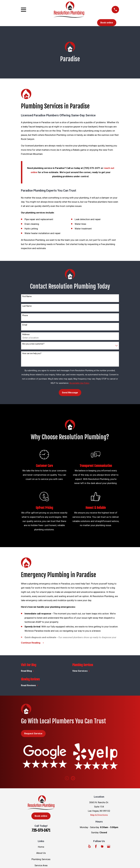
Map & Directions (99, 815)
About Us (41, 853)
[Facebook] (96, 847)
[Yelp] (89, 847)
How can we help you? (32, 353)
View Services (81, 671)
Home (41, 847)
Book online (107, 23)
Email (25, 325)
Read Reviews (30, 686)
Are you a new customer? (33, 344)
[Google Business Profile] (109, 847)
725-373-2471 (41, 831)
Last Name (27, 306)
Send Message (70, 393)
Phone (25, 315)
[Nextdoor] (102, 847)
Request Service (33, 734)
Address (26, 334)
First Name (27, 296)
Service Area (41, 866)
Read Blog (28, 671)
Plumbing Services (41, 860)
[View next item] (73, 778)
